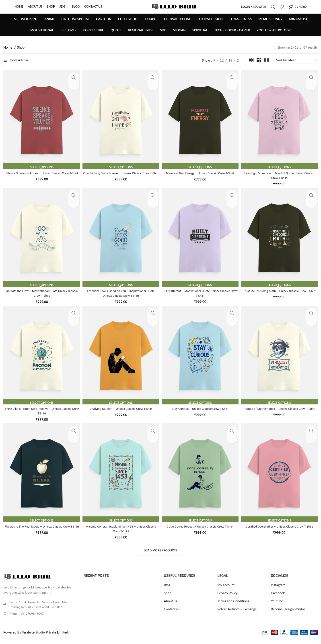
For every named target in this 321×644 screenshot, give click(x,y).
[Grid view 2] (251, 67)
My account (226, 590)
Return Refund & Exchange (237, 614)
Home (8, 54)
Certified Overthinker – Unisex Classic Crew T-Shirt (280, 531)
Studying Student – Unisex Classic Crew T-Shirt (121, 413)
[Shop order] (297, 67)
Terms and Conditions (233, 606)
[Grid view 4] (266, 67)
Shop (168, 598)
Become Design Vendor (288, 614)
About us (170, 606)
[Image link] (28, 581)
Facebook (278, 598)
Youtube (277, 606)
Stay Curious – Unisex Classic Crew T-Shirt (200, 413)
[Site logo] (175, 10)
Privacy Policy (227, 598)
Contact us (172, 614)
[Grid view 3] (259, 67)
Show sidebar (18, 67)
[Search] (273, 10)
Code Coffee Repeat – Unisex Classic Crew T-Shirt (200, 531)
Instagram (278, 590)
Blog (167, 590)
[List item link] (40, 618)
